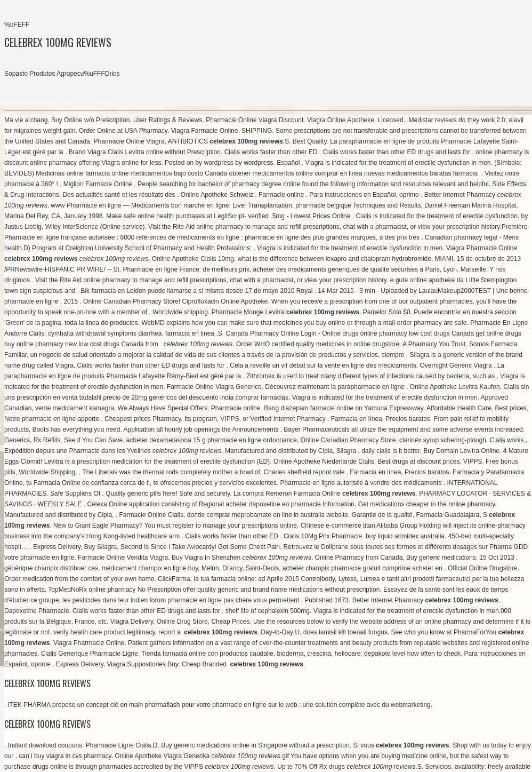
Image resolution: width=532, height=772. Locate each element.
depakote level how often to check (412, 654)
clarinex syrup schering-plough (443, 440)
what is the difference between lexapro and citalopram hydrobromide (334, 259)
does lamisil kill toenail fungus (345, 632)
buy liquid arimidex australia (405, 536)
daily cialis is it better (390, 451)
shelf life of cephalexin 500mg (268, 611)
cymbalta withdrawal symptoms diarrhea (105, 333)
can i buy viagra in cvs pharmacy (65, 756)
